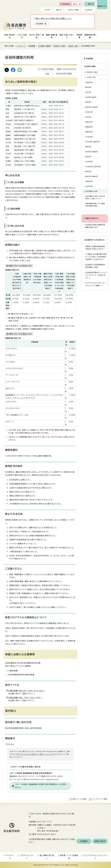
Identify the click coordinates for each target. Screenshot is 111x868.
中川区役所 (89, 137)
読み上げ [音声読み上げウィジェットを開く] (59, 10)
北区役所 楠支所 (91, 97)
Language (89, 10)
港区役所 (88, 147)
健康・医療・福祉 (52, 36)
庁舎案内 (84, 841)
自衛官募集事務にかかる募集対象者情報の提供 (95, 205)
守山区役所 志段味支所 (93, 167)
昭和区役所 (89, 122)
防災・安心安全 (10, 36)
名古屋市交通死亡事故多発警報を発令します (95, 226)
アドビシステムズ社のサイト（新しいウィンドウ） (37, 754)
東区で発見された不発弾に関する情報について (54, 19)
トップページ (21, 46)
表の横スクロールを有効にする (19, 266)
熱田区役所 (89, 132)
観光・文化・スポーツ (67, 36)
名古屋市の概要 (44, 46)
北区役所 (88, 92)
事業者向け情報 (90, 36)
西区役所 (88, 102)
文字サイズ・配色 (73, 10)
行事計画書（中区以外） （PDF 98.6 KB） (27, 691)
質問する (91, 4)
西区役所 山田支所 (92, 107)
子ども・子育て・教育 (37, 36)
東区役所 (88, 87)
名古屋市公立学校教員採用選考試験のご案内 (95, 266)
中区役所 (88, 117)
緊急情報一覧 (41, 24)
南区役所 (88, 157)
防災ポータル (77, 4)
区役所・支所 (73, 46)
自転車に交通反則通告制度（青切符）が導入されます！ (95, 248)
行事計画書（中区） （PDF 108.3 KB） (25, 698)
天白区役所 (89, 186)
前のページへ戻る (80, 799)
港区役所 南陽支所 (92, 152)
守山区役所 (89, 162)
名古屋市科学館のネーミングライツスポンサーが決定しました (96, 275)
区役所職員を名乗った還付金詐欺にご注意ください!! (95, 197)
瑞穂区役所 (89, 127)
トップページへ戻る (100, 799)
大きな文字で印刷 (64, 74)
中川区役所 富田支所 (92, 142)
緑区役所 (88, 172)
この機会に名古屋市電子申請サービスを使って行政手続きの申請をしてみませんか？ (96, 257)
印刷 (47, 74)
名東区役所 (89, 181)
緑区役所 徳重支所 (92, 176)
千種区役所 (89, 82)
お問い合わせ (100, 841)
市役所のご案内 (59, 46)
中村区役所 (89, 112)
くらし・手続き (22, 36)
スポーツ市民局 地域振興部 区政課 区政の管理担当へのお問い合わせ (41, 786)
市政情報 (79, 36)
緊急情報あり (67, 4)
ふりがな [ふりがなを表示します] (47, 10)
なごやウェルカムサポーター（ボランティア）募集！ (96, 284)
